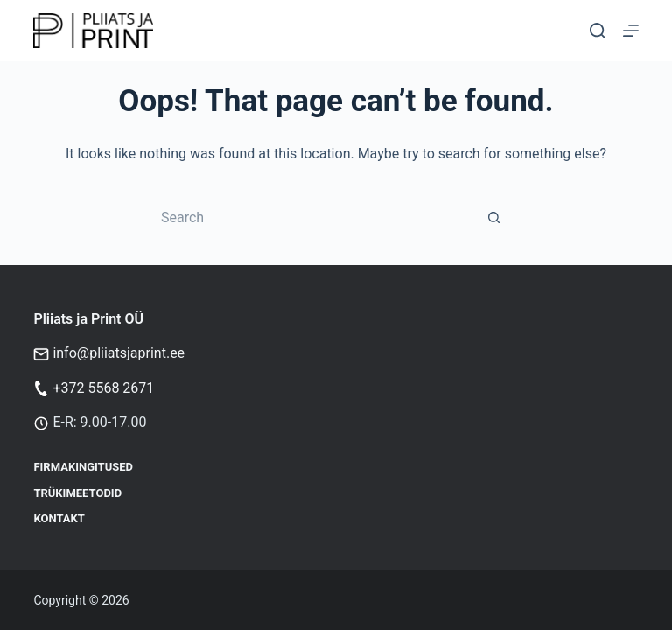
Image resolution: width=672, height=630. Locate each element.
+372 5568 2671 (103, 388)
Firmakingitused (83, 467)
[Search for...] (318, 218)
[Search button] (493, 218)
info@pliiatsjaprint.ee (119, 353)
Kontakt (59, 518)
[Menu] (631, 31)
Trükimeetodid (77, 493)
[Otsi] (598, 31)
